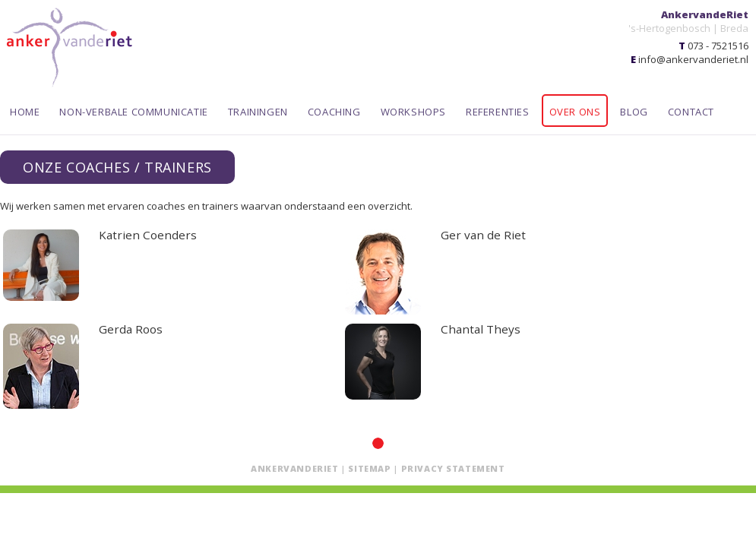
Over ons (575, 112)
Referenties (498, 112)
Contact (691, 112)
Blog (634, 112)
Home (25, 112)
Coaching (334, 112)
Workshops (413, 112)
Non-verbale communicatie (133, 112)
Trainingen (258, 112)
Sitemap (369, 468)
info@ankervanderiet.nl (693, 59)
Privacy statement (453, 468)
